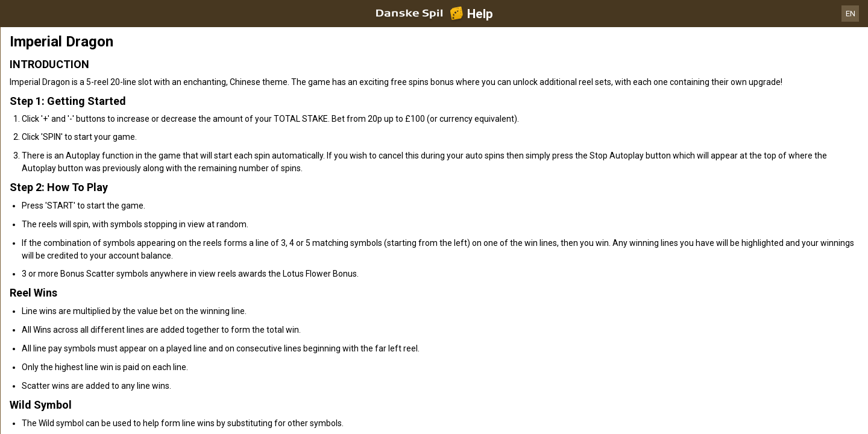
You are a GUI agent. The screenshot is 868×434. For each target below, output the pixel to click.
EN (851, 14)
